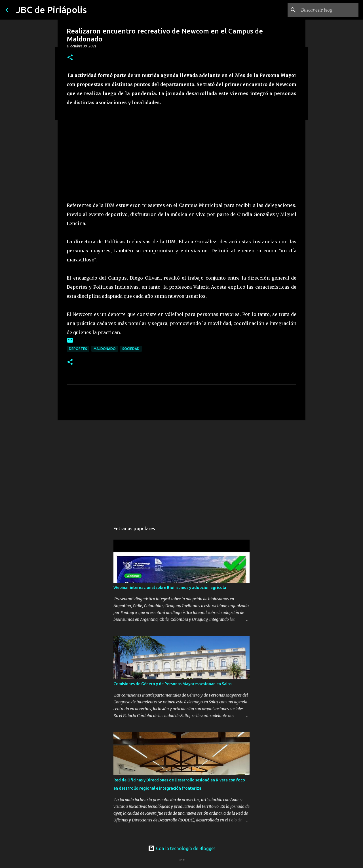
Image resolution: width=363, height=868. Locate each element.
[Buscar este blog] (329, 10)
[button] (70, 58)
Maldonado (105, 349)
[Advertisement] (181, 469)
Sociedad (131, 349)
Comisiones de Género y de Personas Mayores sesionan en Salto (173, 684)
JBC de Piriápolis (51, 10)
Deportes (78, 349)
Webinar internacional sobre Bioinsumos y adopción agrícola (170, 588)
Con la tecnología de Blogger (182, 848)
